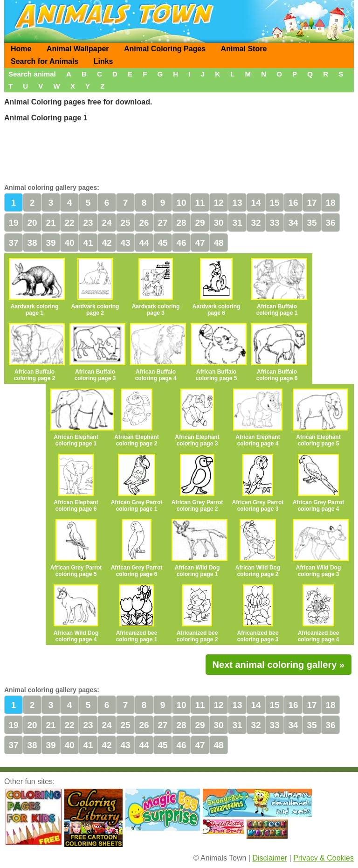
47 (200, 243)
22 (69, 223)
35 (312, 223)
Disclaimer (270, 858)
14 (256, 203)
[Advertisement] (179, 152)
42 (107, 243)
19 (13, 223)
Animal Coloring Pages (165, 49)
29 (200, 223)
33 (274, 223)
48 (218, 243)
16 (293, 203)
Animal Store (244, 49)
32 (256, 223)
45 (162, 243)
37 (13, 243)
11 (200, 203)
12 (218, 203)
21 (51, 223)
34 (293, 223)
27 (162, 223)
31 (237, 223)
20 (32, 223)
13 (237, 203)
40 (69, 243)
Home (21, 49)
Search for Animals (45, 61)
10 (181, 203)
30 (218, 223)
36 (330, 223)
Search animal (32, 74)
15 (274, 203)
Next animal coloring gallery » (279, 665)
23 (88, 223)
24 (107, 223)
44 (144, 243)
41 (88, 243)
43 (125, 243)
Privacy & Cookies (324, 858)
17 (312, 203)
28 (181, 223)
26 (144, 223)
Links (103, 61)
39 (51, 243)
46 (181, 243)
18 (330, 203)
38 (32, 243)
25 (125, 223)
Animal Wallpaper (78, 49)
